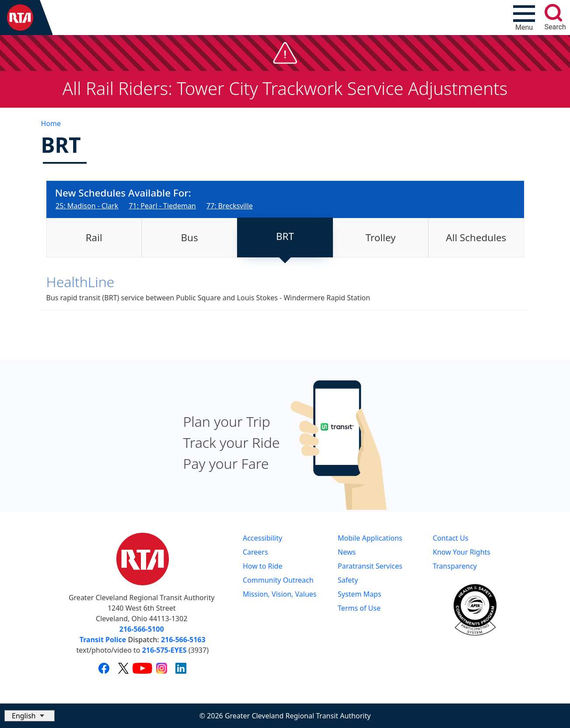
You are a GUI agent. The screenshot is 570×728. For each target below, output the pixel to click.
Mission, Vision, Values (280, 594)
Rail (94, 237)
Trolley (381, 237)
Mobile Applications (370, 538)
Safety (348, 580)
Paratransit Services (370, 566)
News (347, 552)
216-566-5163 (183, 640)
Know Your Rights (462, 552)
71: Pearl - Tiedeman (162, 206)
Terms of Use (359, 608)
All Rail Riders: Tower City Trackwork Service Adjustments (285, 88)
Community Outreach (278, 580)
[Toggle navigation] (524, 18)
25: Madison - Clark (87, 206)
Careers (255, 552)
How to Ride (263, 566)
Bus (190, 237)
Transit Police (103, 640)
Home (51, 123)
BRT (285, 236)
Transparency (455, 566)
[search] (553, 13)
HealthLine (80, 282)
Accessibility (262, 538)
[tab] (94, 238)
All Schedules (476, 237)
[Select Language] (30, 716)
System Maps (360, 594)
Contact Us (450, 538)
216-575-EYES (164, 650)
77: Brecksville (230, 206)
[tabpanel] (285, 294)
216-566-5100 (142, 629)
